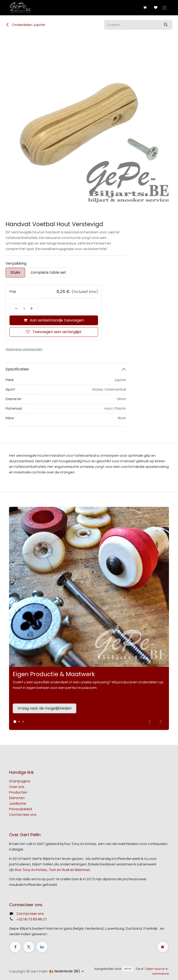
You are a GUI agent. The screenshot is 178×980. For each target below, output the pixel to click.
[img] (161, 722)
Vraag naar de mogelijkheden (44, 708)
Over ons (17, 787)
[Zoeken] (166, 25)
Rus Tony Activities (31, 870)
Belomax (83, 870)
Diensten (17, 798)
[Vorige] (149, 722)
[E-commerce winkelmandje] (145, 8)
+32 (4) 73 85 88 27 (32, 919)
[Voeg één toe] (33, 309)
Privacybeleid (21, 809)
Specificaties (17, 369)
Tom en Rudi (59, 870)
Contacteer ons (23, 815)
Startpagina (20, 781)
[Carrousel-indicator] (19, 722)
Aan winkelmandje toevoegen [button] (54, 320)
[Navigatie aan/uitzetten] (164, 8)
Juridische (18, 803)
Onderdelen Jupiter (25, 25)
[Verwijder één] (15, 309)
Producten (18, 792)
